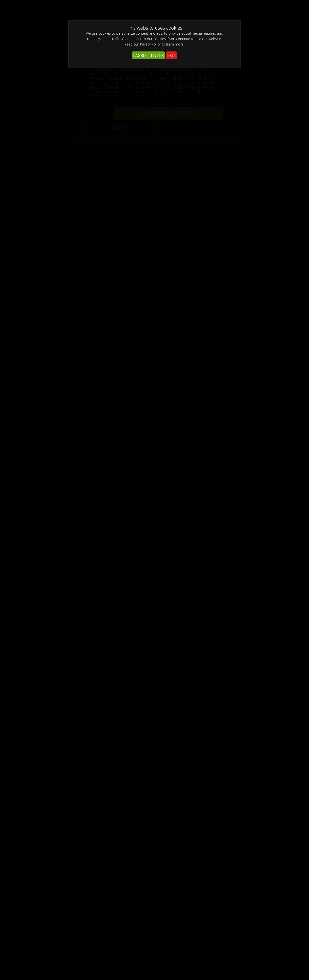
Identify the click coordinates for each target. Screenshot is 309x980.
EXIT (171, 55)
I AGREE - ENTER (148, 55)
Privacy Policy (150, 44)
